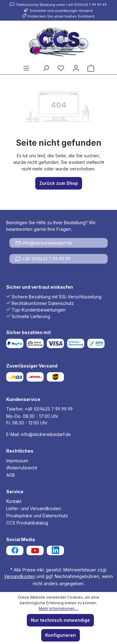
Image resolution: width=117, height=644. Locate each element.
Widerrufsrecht (22, 468)
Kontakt (14, 501)
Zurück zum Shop (59, 183)
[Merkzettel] (61, 68)
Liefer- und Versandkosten (34, 508)
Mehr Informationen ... (58, 609)
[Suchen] (46, 68)
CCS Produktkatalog (27, 523)
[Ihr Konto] (76, 68)
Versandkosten (20, 576)
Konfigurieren (61, 635)
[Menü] (26, 68)
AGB (11, 475)
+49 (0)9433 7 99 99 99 (43, 259)
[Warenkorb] (91, 68)
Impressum (17, 461)
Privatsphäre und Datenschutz (37, 516)
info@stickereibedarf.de (44, 243)
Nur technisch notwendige (60, 620)
